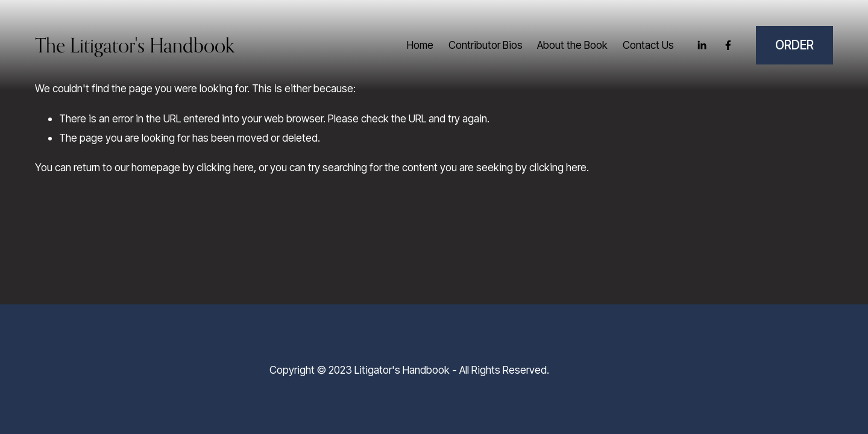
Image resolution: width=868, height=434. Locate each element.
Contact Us (648, 45)
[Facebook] (728, 45)
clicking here (225, 167)
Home (420, 45)
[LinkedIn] (702, 45)
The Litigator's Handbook (135, 45)
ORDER (794, 45)
